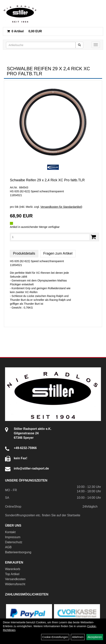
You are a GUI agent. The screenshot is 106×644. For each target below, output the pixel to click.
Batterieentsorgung (18, 552)
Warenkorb (13, 569)
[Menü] (96, 45)
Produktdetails (24, 253)
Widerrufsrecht (15, 584)
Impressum (13, 537)
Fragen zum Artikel (58, 253)
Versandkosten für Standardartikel (61, 207)
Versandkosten (15, 579)
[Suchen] (79, 45)
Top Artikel (12, 574)
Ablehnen (78, 637)
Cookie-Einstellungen (55, 637)
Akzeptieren (95, 637)
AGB (8, 547)
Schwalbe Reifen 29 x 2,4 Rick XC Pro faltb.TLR (47, 180)
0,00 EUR (24, 31)
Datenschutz (14, 542)
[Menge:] (50, 237)
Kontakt (10, 532)
